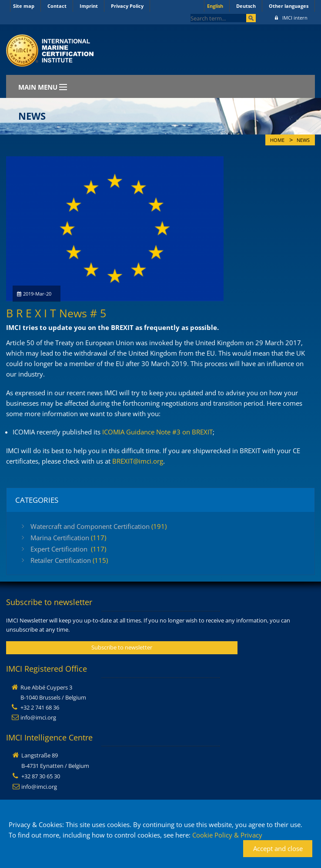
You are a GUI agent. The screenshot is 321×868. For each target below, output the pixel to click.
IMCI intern (291, 18)
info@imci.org (38, 717)
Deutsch (246, 6)
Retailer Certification (69, 560)
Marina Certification (68, 538)
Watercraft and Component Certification (99, 526)
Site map (24, 6)
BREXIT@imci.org (138, 461)
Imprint (89, 6)
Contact (57, 6)
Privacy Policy (127, 6)
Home (277, 140)
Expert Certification (68, 549)
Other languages (289, 6)
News (303, 140)
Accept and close (278, 848)
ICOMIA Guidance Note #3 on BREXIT (157, 432)
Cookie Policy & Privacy (227, 835)
